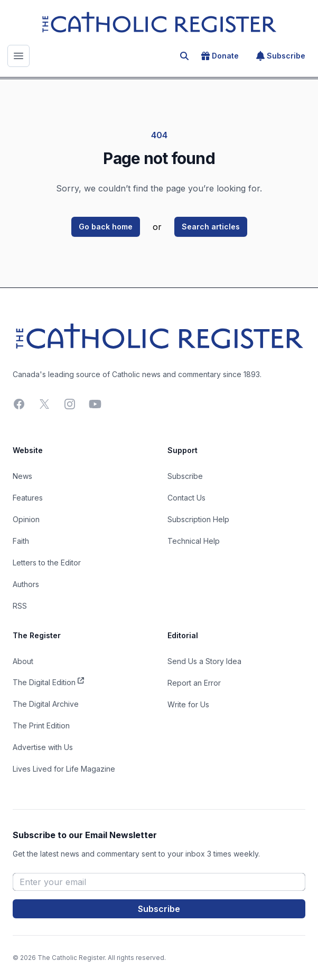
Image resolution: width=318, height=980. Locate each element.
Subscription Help (198, 519)
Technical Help (194, 541)
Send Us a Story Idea (204, 661)
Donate (220, 56)
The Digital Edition (48, 681)
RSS (20, 606)
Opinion (26, 519)
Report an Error (194, 683)
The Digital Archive (46, 704)
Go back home (106, 227)
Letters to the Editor (47, 563)
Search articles (211, 227)
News (22, 476)
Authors (26, 584)
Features (28, 498)
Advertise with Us (43, 747)
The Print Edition (41, 726)
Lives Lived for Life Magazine (64, 769)
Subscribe (281, 56)
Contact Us (186, 498)
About (23, 661)
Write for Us (188, 704)
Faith (21, 541)
